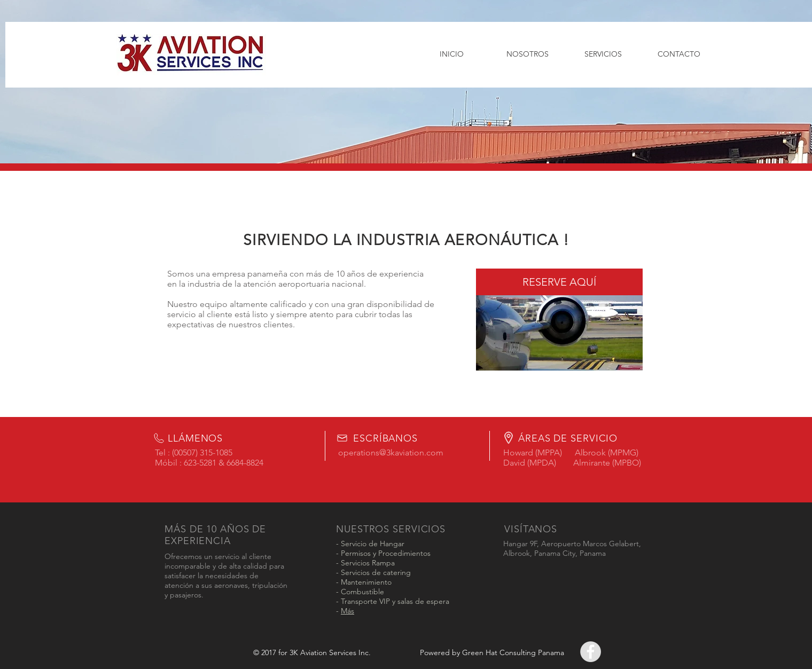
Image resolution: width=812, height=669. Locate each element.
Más (348, 611)
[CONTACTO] (679, 54)
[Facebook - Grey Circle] (591, 652)
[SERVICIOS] (603, 54)
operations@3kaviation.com (391, 452)
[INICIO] (451, 54)
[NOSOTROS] (527, 54)
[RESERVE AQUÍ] (559, 282)
